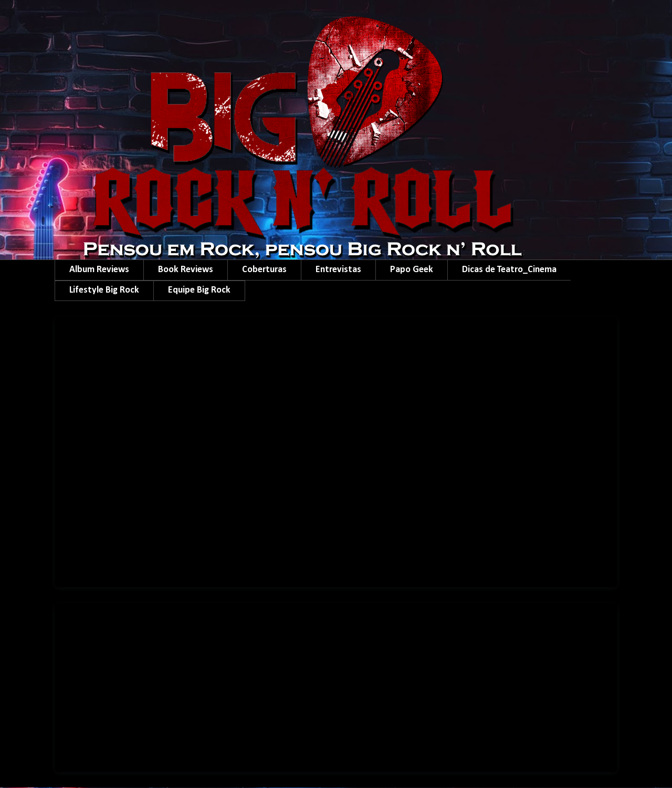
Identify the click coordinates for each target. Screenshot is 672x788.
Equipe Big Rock (199, 290)
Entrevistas (338, 270)
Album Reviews (99, 270)
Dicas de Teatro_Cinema (509, 270)
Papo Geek (412, 270)
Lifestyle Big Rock (104, 290)
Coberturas (264, 270)
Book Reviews (186, 270)
